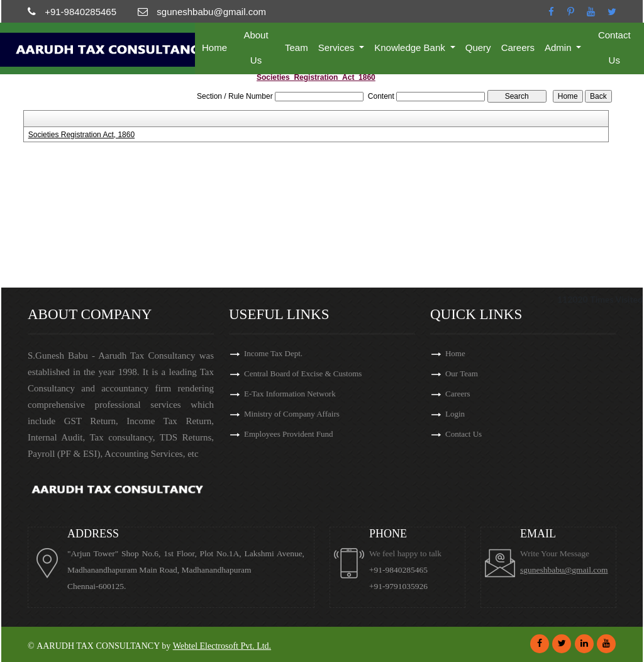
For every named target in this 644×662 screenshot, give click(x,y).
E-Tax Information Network (290, 394)
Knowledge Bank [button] (411, 48)
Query (478, 48)
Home (214, 48)
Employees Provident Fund (289, 434)
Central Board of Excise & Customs (303, 373)
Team (297, 48)
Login (455, 414)
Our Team (462, 373)
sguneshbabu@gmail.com (564, 570)
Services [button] (338, 48)
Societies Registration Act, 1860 (81, 135)
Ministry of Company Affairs (292, 414)
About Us (256, 48)
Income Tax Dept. (273, 353)
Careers (518, 48)
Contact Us (614, 48)
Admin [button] (559, 48)
